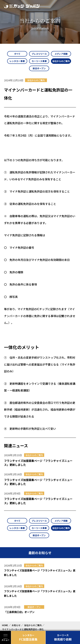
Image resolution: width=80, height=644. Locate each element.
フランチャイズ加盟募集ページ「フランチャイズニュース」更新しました (38, 463)
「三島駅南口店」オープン (19, 612)
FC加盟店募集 (28, 637)
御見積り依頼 (63, 637)
